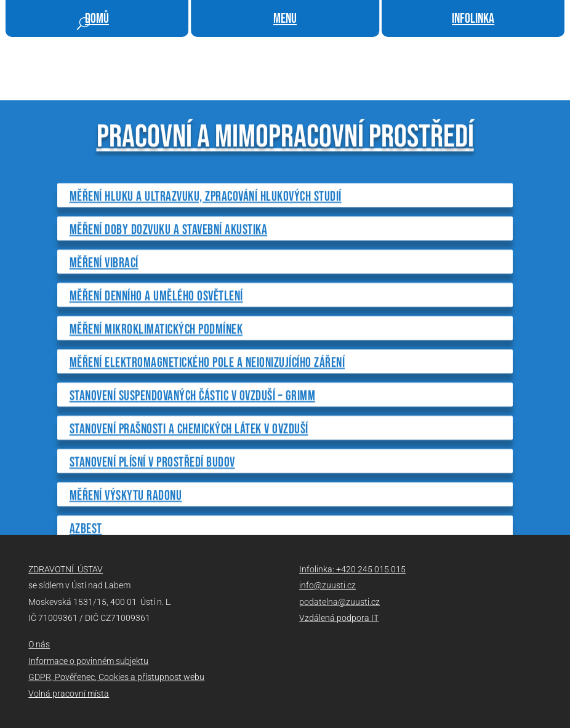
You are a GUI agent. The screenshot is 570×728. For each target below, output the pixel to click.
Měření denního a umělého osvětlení (156, 356)
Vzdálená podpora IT (339, 618)
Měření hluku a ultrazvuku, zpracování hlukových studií (206, 256)
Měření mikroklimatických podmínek (156, 389)
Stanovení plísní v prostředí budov (152, 522)
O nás (39, 644)
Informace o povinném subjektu (88, 661)
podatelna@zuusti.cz (339, 602)
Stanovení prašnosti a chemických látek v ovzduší (189, 489)
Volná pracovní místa (69, 694)
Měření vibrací (104, 323)
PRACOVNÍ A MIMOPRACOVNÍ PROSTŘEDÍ (285, 197)
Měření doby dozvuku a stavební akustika (169, 290)
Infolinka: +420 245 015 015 (352, 569)
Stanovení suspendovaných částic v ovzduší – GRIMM (193, 456)
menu (285, 19)
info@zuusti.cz (327, 585)
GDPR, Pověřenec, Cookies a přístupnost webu (116, 677)
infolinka (473, 19)
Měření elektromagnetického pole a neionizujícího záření (207, 422)
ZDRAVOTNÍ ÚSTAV (66, 569)
